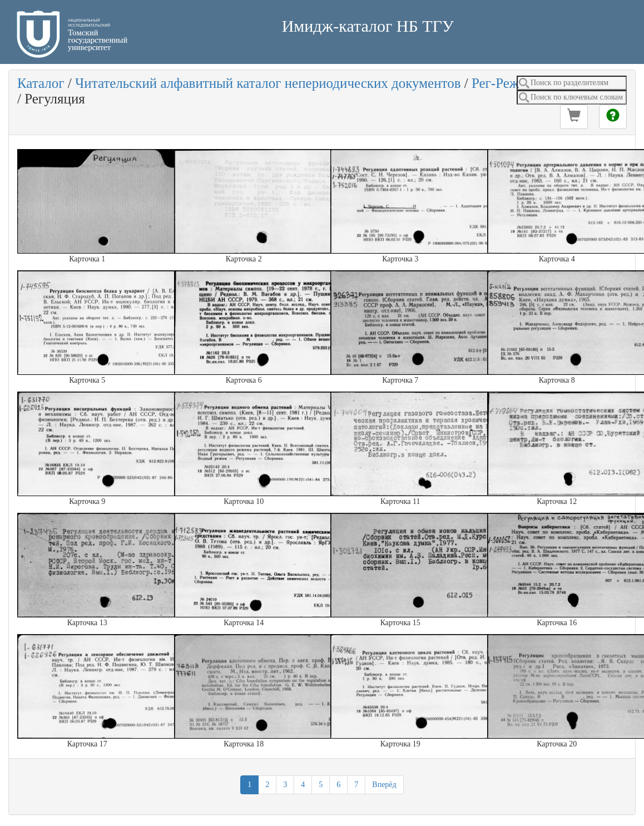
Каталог (41, 83)
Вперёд (384, 785)
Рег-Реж (495, 83)
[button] (574, 117)
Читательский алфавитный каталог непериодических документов (268, 83)
